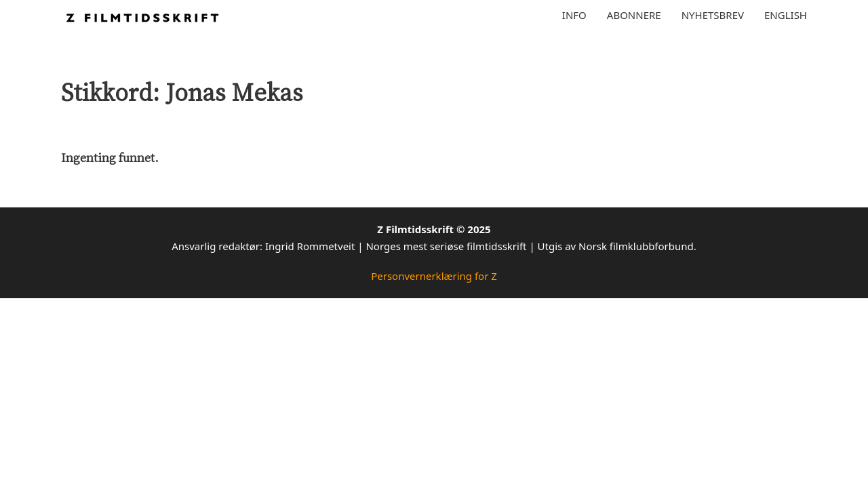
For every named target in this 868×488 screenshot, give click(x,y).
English (786, 15)
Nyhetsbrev (713, 15)
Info (574, 15)
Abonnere (634, 15)
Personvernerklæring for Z (434, 276)
